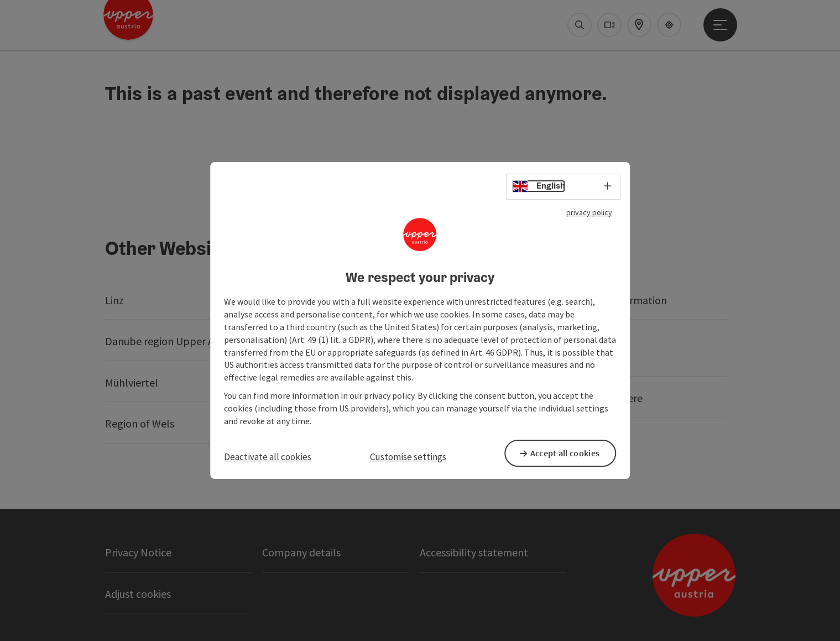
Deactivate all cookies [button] (268, 457)
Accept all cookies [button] (569, 453)
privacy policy (589, 213)
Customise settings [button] (408, 457)
